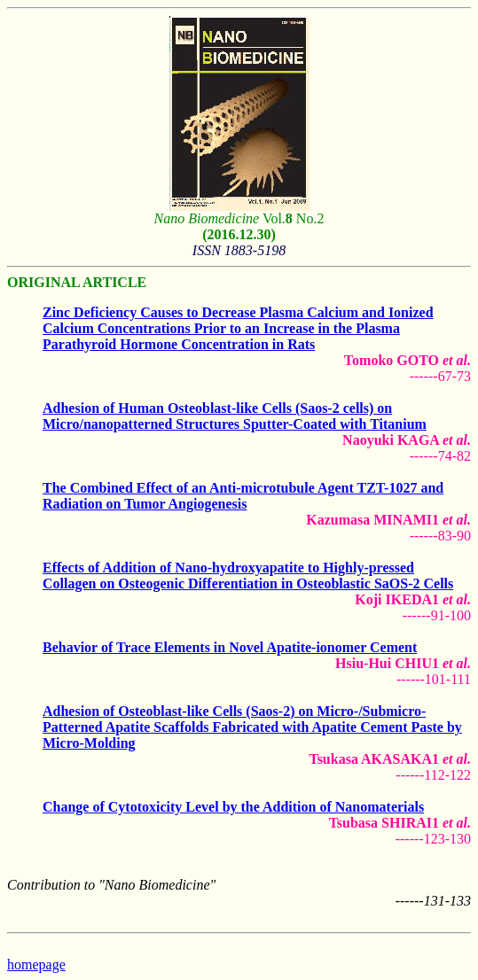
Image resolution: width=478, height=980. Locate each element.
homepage (36, 964)
